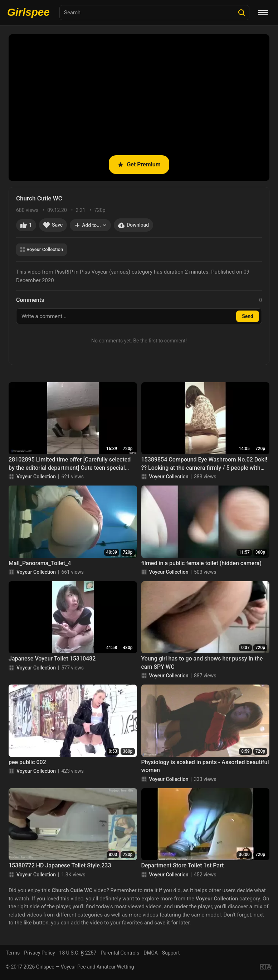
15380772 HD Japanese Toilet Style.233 (60, 865)
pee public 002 (27, 762)
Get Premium (139, 164)
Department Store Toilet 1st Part (183, 865)
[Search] (242, 13)
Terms (13, 953)
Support (171, 953)
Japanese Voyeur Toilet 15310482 (52, 659)
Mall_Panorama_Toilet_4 (40, 563)
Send (248, 316)
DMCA (151, 953)
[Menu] (263, 13)
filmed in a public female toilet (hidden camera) (201, 563)
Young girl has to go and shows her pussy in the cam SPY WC (202, 662)
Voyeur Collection (42, 249)
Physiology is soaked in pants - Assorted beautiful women (205, 766)
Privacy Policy (39, 953)
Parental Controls (120, 953)
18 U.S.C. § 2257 (78, 953)
